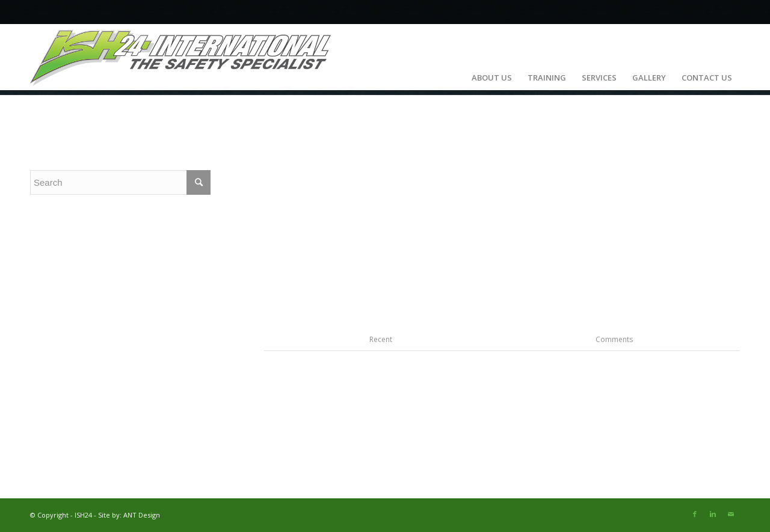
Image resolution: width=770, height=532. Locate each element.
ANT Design (142, 515)
